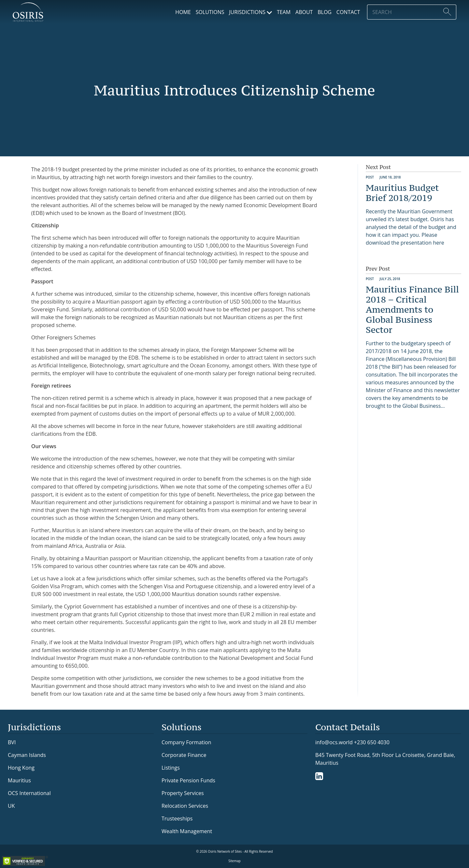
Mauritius (19, 780)
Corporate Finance (184, 755)
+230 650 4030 (372, 742)
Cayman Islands (27, 755)
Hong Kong (21, 768)
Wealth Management (187, 831)
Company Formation (186, 742)
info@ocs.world (334, 742)
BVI (12, 742)
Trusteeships (177, 818)
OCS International (29, 793)
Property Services (183, 793)
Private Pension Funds (188, 780)
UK (11, 806)
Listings (171, 768)
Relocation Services (185, 806)
